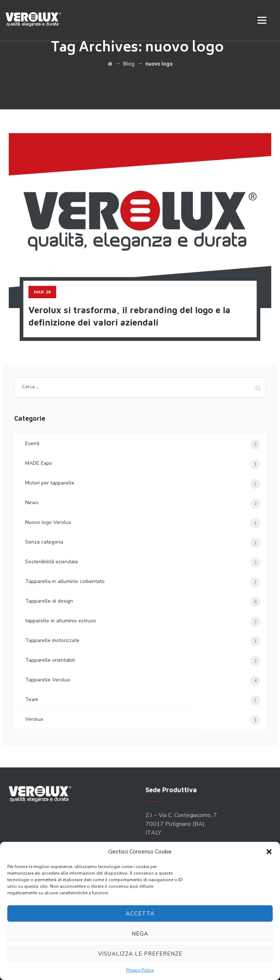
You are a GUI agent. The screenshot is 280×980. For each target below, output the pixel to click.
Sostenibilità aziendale (52, 562)
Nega (140, 934)
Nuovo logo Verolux (48, 522)
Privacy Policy (140, 970)
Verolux (34, 719)
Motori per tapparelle (50, 483)
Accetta (140, 914)
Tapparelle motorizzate (52, 640)
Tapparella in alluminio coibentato (65, 581)
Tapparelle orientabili (50, 660)
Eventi (32, 444)
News (32, 503)
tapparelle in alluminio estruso (61, 621)
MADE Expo (39, 463)
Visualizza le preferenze (140, 954)
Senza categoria (44, 542)
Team (32, 699)
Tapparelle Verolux (48, 680)
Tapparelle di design (49, 601)
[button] (269, 852)
